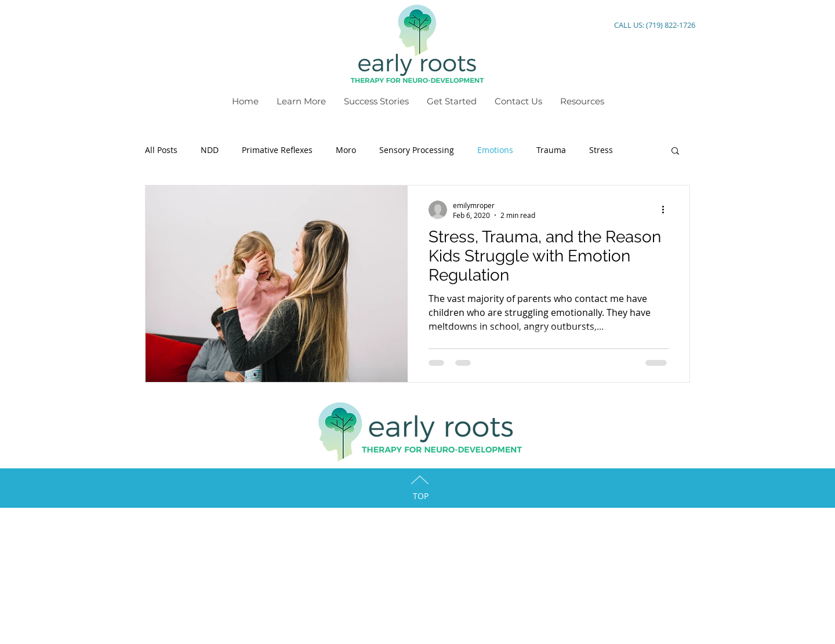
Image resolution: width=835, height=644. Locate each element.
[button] (675, 152)
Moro (346, 150)
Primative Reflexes (277, 150)
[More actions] (667, 210)
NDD (210, 150)
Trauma (551, 150)
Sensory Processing (417, 150)
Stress (601, 150)
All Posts (161, 150)
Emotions (495, 150)
